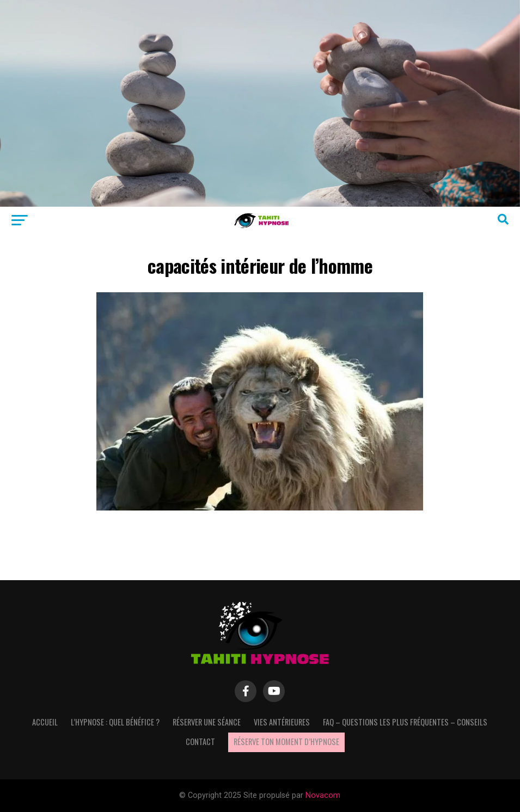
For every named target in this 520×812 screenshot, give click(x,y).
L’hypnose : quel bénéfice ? (115, 722)
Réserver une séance (207, 722)
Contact (200, 742)
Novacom (323, 795)
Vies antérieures (282, 722)
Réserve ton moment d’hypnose (286, 742)
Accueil (45, 722)
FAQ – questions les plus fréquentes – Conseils (405, 722)
